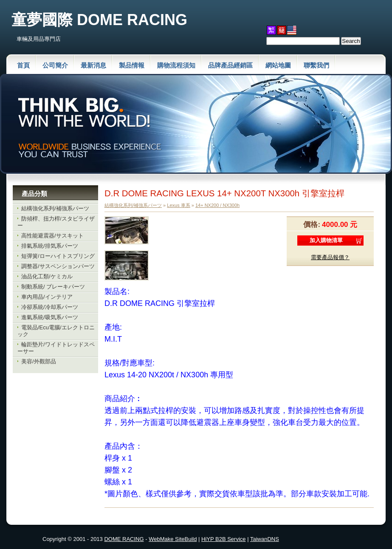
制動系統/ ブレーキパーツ (53, 287)
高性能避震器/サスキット (52, 236)
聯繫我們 (316, 65)
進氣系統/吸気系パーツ (50, 317)
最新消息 (93, 65)
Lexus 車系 (178, 205)
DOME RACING (124, 539)
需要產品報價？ (330, 257)
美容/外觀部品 (39, 361)
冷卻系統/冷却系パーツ (50, 307)
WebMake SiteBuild (173, 539)
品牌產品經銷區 (230, 65)
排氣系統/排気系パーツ (50, 246)
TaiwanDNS (265, 539)
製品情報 (132, 65)
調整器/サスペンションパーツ (58, 266)
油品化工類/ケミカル (47, 276)
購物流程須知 (176, 65)
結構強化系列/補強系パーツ (55, 208)
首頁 (23, 65)
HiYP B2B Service (224, 539)
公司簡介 (55, 65)
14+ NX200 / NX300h (217, 205)
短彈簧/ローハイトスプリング (58, 256)
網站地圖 (278, 65)
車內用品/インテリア (47, 297)
